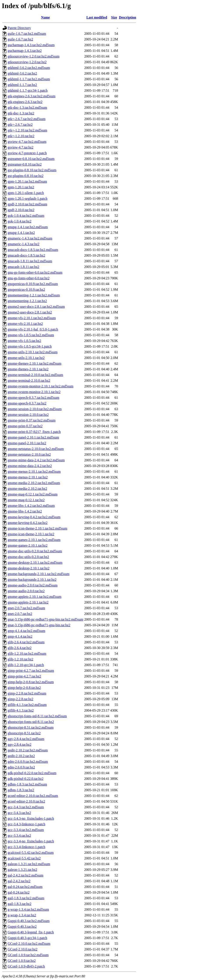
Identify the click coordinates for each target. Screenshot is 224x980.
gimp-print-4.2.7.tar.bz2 (24, 676)
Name (45, 17)
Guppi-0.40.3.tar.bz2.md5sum (29, 921)
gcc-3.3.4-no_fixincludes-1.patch (31, 841)
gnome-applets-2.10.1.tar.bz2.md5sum (35, 597)
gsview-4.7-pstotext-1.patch (27, 153)
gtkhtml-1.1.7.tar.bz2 (22, 85)
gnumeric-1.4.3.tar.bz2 (24, 244)
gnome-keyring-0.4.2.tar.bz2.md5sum (34, 517)
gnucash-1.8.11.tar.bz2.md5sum (30, 261)
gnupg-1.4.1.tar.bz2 (21, 233)
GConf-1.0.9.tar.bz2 (22, 961)
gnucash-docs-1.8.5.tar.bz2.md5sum (33, 250)
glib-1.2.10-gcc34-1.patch (26, 665)
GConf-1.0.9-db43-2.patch (26, 966)
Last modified (97, 17)
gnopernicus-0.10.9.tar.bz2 (26, 290)
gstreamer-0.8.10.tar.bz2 (25, 164)
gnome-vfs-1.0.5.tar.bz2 (24, 341)
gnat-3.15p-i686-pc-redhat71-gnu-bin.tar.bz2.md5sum (45, 619)
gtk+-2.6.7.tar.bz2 (20, 125)
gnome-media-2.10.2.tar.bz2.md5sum (34, 483)
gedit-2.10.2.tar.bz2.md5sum (28, 750)
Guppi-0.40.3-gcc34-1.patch (27, 938)
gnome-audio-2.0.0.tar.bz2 (26, 591)
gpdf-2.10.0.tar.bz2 (21, 210)
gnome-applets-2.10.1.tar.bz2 (28, 602)
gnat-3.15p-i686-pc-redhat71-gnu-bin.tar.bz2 (39, 625)
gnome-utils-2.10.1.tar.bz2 (26, 358)
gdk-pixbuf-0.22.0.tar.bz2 (26, 779)
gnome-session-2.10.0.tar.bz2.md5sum (35, 409)
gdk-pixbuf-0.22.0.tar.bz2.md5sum (32, 773)
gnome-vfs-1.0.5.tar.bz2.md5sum (31, 335)
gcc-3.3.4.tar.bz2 (19, 836)
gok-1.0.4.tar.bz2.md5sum (26, 216)
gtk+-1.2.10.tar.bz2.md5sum (27, 130)
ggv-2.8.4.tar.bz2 (19, 745)
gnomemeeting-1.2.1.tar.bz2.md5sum (34, 295)
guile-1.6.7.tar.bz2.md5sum (27, 34)
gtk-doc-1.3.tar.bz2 (21, 113)
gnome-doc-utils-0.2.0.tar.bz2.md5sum (35, 551)
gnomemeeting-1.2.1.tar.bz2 (27, 301)
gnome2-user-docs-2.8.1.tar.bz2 (30, 312)
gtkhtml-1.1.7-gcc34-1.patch (28, 90)
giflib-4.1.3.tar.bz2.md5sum (27, 705)
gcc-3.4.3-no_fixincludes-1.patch (31, 818)
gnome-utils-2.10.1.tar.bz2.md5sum (33, 352)
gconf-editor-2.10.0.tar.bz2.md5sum (33, 796)
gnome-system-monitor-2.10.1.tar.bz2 (34, 392)
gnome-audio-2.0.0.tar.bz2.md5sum (33, 585)
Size (114, 17)
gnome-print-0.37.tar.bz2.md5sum (32, 420)
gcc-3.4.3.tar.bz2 (19, 813)
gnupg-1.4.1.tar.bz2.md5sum (28, 227)
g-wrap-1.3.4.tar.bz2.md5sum (28, 909)
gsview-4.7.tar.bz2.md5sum (27, 142)
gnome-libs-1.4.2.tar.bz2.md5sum (31, 506)
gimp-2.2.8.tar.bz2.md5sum (27, 693)
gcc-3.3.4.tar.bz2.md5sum (26, 830)
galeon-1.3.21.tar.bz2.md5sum (29, 864)
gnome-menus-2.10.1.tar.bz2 (28, 477)
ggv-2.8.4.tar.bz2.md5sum (26, 739)
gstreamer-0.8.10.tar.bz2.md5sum (31, 159)
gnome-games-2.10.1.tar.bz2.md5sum (34, 540)
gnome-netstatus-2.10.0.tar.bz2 (29, 454)
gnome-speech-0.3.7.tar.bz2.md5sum (33, 398)
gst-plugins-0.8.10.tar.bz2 (26, 176)
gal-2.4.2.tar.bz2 (19, 881)
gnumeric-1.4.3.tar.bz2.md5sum (30, 238)
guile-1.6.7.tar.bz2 (20, 39)
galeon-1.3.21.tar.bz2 (22, 870)
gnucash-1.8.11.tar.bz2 (23, 267)
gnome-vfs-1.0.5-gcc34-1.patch (30, 346)
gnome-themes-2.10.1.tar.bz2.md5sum (35, 363)
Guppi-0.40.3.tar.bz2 (22, 927)
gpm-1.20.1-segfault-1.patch (28, 199)
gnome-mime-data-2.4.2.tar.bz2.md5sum (36, 460)
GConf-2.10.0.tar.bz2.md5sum (29, 944)
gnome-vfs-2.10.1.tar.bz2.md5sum (32, 318)
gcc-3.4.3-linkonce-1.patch (26, 824)
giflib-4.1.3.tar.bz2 (21, 710)
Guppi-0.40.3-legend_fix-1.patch (31, 932)
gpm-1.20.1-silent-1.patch (26, 193)
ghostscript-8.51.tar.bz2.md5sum (31, 727)
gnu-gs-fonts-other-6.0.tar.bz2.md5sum (35, 272)
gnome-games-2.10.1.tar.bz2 (28, 545)
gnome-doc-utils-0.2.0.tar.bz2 (28, 557)
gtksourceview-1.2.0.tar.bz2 (27, 62)
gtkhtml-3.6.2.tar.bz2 (22, 73)
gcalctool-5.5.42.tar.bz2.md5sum (31, 853)
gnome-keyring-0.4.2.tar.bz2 (28, 523)
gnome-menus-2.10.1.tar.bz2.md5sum (34, 472)
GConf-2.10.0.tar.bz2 (23, 949)
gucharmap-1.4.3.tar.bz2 (25, 51)
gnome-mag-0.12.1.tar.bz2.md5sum (33, 494)
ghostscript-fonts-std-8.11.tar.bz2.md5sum (37, 716)
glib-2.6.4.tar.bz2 (20, 648)
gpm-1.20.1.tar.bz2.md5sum (27, 181)
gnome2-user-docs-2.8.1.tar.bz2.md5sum (36, 307)
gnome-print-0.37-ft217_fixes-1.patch (34, 432)
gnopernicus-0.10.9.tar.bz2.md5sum (33, 284)
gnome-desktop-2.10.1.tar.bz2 (29, 568)
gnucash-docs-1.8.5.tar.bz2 (26, 255)
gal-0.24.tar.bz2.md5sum (25, 887)
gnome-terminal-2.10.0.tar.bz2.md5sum (35, 375)
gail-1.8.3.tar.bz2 (19, 904)
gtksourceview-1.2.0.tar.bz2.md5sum (34, 56)
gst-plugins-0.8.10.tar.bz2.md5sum (32, 170)
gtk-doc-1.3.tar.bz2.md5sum (27, 108)
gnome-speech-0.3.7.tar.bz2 (27, 403)
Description (127, 17)
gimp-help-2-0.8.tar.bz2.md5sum (31, 682)
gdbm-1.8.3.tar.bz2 (21, 790)
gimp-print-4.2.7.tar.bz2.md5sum (31, 671)
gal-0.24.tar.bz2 (19, 892)
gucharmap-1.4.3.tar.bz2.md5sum (31, 45)
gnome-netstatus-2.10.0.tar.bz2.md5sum (36, 449)
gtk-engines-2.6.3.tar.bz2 (25, 102)
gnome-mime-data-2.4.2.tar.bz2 (30, 466)
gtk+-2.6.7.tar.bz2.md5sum (27, 119)
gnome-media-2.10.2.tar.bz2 (27, 489)
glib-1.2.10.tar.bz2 (20, 659)
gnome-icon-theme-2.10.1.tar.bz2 (31, 534)
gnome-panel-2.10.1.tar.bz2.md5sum (33, 437)
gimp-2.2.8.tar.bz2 (20, 699)
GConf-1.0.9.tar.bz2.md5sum (28, 955)
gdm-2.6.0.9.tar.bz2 (21, 767)
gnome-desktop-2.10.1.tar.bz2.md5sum (35, 563)
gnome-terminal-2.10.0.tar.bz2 (29, 381)
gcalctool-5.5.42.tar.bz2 (24, 858)
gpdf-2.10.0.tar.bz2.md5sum (27, 204)
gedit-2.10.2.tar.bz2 (21, 756)
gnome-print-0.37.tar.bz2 (25, 426)
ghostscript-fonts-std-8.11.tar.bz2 (31, 722)
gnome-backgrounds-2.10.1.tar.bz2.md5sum (38, 574)
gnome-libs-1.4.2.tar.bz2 (25, 511)
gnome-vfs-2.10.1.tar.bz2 (25, 324)
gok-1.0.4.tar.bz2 (19, 221)
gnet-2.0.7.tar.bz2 (20, 614)
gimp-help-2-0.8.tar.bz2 (24, 688)
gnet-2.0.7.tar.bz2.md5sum (26, 608)
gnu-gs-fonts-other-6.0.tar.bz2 (29, 278)
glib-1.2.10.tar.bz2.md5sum (27, 654)
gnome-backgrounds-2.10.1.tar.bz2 (32, 580)
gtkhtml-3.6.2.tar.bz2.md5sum (29, 68)
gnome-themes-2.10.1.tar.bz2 (28, 369)
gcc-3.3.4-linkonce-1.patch (26, 847)
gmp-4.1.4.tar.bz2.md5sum (26, 631)
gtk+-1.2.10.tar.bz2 (21, 136)
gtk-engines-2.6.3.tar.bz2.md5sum (31, 96)
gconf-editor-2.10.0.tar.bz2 (26, 801)
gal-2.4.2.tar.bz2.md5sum (25, 875)
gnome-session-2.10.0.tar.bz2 (28, 415)
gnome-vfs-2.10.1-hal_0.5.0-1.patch (33, 329)
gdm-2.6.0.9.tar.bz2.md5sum (28, 762)
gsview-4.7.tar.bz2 (21, 147)
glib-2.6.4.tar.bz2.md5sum (26, 642)
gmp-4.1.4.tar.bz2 (20, 636)
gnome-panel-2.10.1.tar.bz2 (27, 443)
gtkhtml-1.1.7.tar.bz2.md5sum (29, 79)
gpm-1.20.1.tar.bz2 (21, 187)
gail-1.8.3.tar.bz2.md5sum (26, 898)
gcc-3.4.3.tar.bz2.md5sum (26, 807)
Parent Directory (19, 28)
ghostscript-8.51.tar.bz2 (24, 733)
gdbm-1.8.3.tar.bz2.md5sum (27, 784)
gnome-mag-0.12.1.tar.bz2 (26, 500)
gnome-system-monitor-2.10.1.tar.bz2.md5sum (41, 386)
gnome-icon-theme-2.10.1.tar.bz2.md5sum (37, 528)
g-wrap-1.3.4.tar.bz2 (22, 915)
